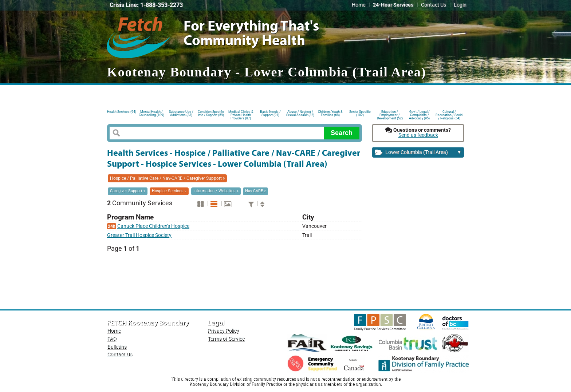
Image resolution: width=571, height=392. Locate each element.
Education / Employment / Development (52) (390, 114)
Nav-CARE (255, 191)
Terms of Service (226, 339)
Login (460, 5)
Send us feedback (418, 135)
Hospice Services (169, 191)
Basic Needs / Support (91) (270, 113)
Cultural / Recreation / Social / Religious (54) (449, 114)
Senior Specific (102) (360, 113)
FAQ (112, 339)
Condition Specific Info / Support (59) (211, 113)
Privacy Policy (223, 331)
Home (359, 5)
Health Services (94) (122, 112)
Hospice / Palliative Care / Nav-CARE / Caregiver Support (167, 178)
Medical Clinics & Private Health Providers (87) (241, 114)
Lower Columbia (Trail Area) (418, 153)
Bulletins (117, 347)
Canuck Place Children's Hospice (153, 226)
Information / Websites (216, 191)
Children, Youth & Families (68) (330, 113)
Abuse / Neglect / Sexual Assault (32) (300, 113)
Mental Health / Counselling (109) (151, 113)
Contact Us (434, 5)
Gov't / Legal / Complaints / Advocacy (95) (419, 114)
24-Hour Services (393, 5)
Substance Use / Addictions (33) (181, 113)
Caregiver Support (128, 191)
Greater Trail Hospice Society (139, 235)
